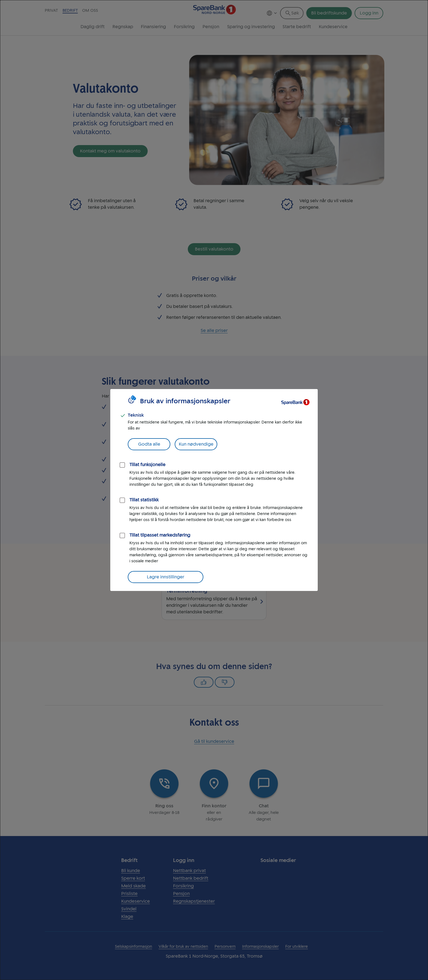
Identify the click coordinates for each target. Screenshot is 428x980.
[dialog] (214, 490)
